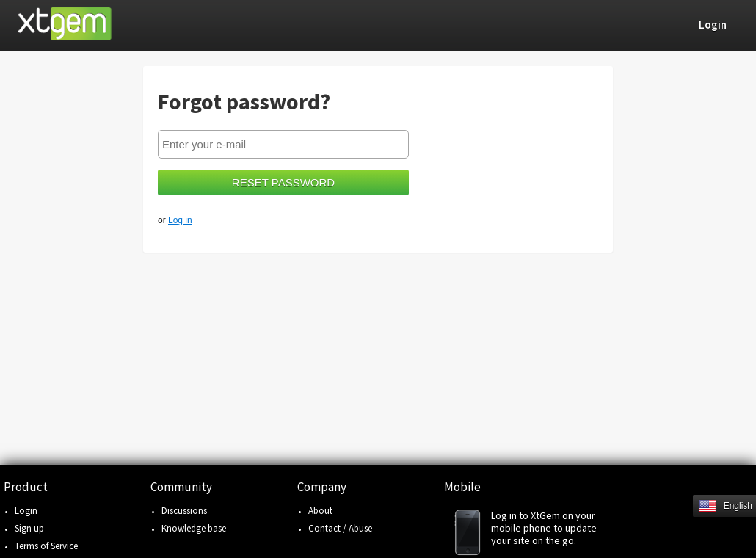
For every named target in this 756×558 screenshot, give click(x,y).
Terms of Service (46, 546)
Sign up (29, 528)
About (320, 511)
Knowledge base (194, 528)
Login (26, 511)
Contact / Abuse (340, 528)
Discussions (184, 511)
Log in (180, 220)
